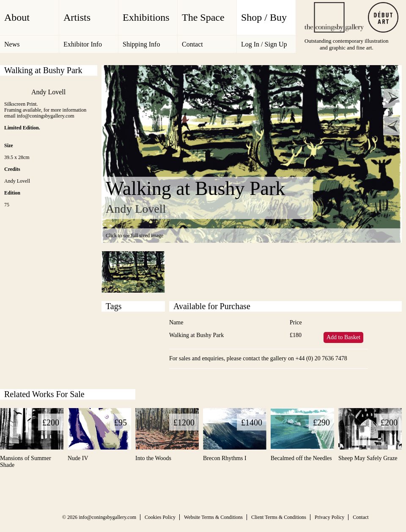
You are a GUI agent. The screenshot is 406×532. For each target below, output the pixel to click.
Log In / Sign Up (264, 44)
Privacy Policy (329, 517)
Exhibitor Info (83, 44)
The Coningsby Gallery (334, 17)
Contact (192, 44)
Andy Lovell (48, 92)
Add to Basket (343, 337)
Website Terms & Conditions (213, 517)
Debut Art (383, 17)
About (17, 17)
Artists (77, 17)
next (393, 98)
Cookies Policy (160, 517)
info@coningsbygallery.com (107, 517)
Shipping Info (141, 44)
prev (393, 126)
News (12, 44)
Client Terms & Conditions (279, 517)
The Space (203, 17)
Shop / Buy (264, 17)
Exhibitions (146, 17)
